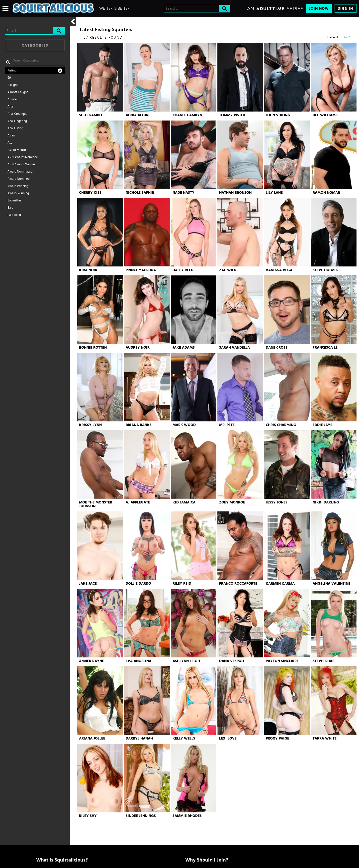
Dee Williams (325, 115)
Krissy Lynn (90, 425)
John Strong (278, 115)
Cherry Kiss (90, 193)
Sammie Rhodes (187, 816)
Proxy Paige (277, 738)
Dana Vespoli (232, 661)
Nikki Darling (326, 502)
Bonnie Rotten (93, 347)
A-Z (347, 37)
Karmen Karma (280, 584)
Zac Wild (228, 270)
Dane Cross (277, 347)
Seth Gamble (91, 115)
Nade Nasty (183, 193)
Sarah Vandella (234, 347)
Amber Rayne (91, 661)
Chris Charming (281, 425)
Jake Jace (88, 584)
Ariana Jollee (92, 738)
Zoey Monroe (232, 502)
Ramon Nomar (326, 193)
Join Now (319, 9)
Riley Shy (88, 816)
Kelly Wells (184, 738)
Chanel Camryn (187, 115)
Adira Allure (138, 115)
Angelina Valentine (331, 584)
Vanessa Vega (279, 270)
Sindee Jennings (141, 816)
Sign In (346, 9)
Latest (333, 37)
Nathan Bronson (235, 193)
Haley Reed (183, 270)
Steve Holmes (325, 270)
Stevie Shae (323, 661)
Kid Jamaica (184, 502)
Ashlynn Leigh (186, 661)
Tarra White (325, 738)
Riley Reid (182, 584)
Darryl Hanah (139, 738)
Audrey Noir (138, 347)
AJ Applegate (138, 502)
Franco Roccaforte (238, 584)
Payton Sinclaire (282, 661)
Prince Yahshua (141, 270)
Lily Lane (274, 193)
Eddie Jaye (322, 425)
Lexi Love (228, 738)
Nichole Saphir (140, 193)
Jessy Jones (277, 502)
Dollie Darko (138, 584)
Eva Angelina (138, 661)
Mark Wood (184, 425)
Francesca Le (325, 347)
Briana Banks (139, 425)
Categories (35, 45)
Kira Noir (88, 270)
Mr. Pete (227, 425)
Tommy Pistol (232, 115)
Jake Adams (184, 347)
